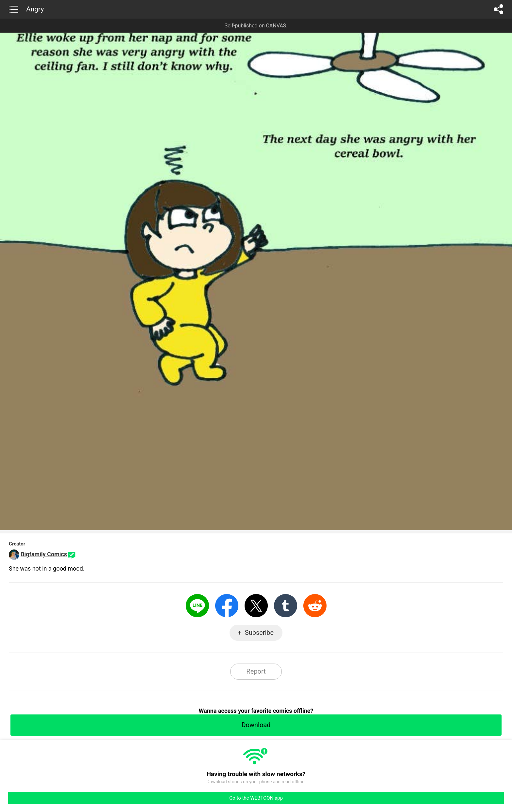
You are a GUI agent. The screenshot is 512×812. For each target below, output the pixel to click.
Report (256, 671)
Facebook (227, 606)
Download (256, 725)
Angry (35, 9)
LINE (197, 606)
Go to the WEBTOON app (256, 798)
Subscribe (259, 633)
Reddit (315, 606)
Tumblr (286, 606)
